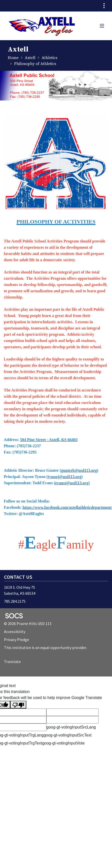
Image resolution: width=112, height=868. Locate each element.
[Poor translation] (18, 705)
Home (13, 58)
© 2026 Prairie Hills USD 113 (28, 623)
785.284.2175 (15, 601)
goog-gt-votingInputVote (63, 743)
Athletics (49, 58)
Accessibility (15, 631)
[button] (102, 26)
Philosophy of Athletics (35, 64)
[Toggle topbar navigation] (104, 6)
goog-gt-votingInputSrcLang (71, 727)
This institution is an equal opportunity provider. (45, 647)
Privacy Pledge (17, 639)
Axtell (30, 58)
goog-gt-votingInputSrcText (68, 735)
